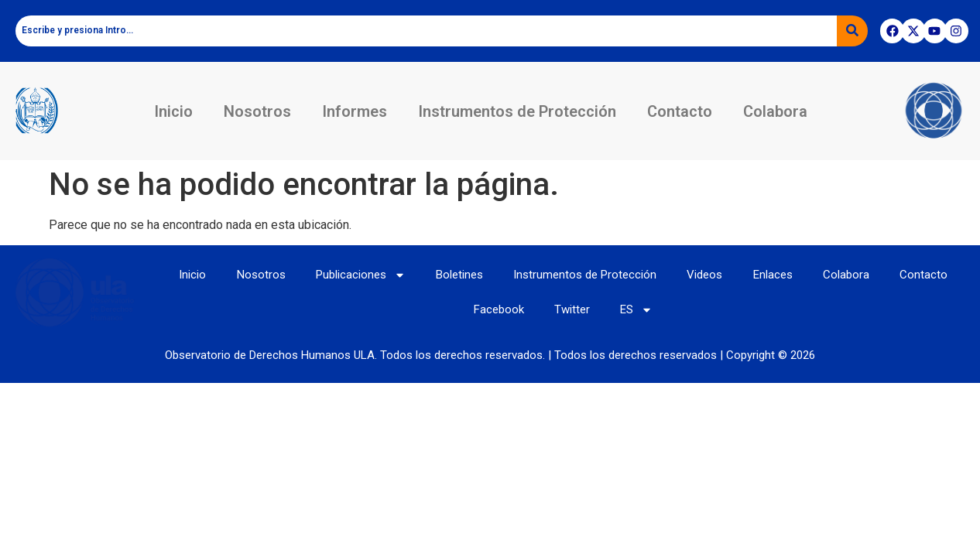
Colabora (775, 111)
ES (637, 310)
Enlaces (774, 275)
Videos (705, 275)
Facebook (498, 310)
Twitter (572, 310)
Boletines (459, 275)
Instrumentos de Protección (517, 111)
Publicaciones (359, 274)
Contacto (680, 111)
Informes (355, 111)
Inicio (173, 111)
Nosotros (257, 111)
